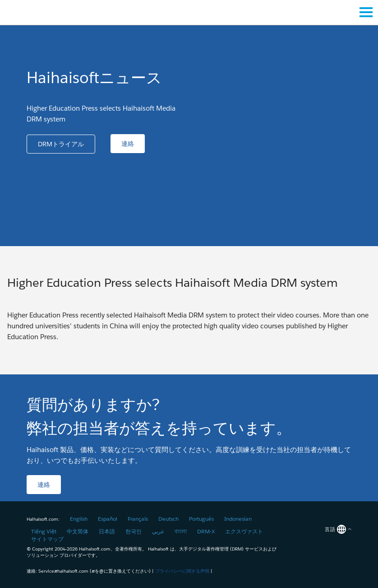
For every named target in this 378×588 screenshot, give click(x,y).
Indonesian (238, 519)
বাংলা (181, 531)
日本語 (107, 531)
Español (108, 519)
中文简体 (78, 531)
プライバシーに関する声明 (182, 571)
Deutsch (168, 519)
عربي (158, 531)
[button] (61, 144)
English (79, 519)
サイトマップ (47, 539)
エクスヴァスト (244, 531)
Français (138, 519)
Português (201, 519)
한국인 (134, 531)
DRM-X (206, 531)
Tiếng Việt (44, 531)
